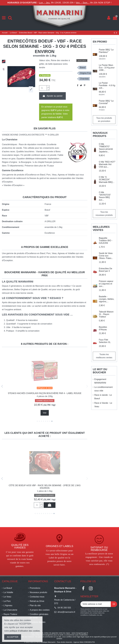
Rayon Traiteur (10, 614)
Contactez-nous (37, 597)
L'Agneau (8, 605)
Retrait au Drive (37, 601)
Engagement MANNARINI (100, 381)
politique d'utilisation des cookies (25, 631)
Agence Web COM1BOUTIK (84, 642)
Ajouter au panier (52, 96)
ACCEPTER (13, 637)
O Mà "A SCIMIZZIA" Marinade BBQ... (107, 180)
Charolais (84, 79)
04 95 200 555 (64, 608)
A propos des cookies (40, 610)
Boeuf (83, 67)
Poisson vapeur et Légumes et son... (106, 284)
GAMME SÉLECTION (45, 403)
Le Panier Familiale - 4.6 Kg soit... (107, 85)
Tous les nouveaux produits (104, 214)
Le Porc (7, 601)
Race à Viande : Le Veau (103, 405)
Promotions (35, 588)
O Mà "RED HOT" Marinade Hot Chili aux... (107, 164)
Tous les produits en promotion (104, 120)
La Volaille (8, 592)
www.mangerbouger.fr (80, 633)
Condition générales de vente (39, 616)
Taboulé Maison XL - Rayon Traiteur (106, 314)
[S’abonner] (114, 604)
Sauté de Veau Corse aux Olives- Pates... (106, 256)
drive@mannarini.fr (66, 612)
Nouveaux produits (38, 592)
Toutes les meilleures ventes (104, 356)
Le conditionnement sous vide (104, 389)
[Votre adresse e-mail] (96, 604)
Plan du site (35, 605)
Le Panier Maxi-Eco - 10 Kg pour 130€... (107, 68)
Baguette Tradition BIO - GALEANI (106, 241)
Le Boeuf (8, 588)
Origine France (87, 73)
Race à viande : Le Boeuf (103, 397)
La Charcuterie (10, 610)
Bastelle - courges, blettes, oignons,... (107, 299)
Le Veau (7, 597)
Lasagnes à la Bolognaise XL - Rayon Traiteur (45, 485)
